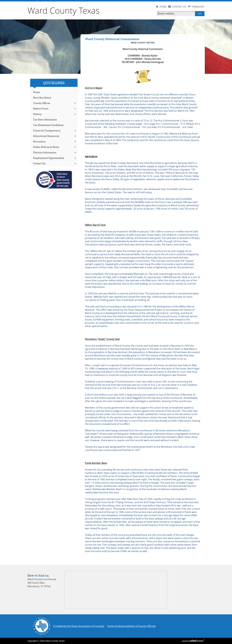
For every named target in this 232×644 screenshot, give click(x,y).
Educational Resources (55, 136)
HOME (163, 7)
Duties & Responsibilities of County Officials (132, 626)
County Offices (55, 103)
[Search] (177, 14)
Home (37, 92)
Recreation (55, 142)
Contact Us (55, 164)
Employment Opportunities (55, 158)
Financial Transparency (55, 131)
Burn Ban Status (42, 98)
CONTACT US (179, 7)
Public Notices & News (55, 147)
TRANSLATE (198, 7)
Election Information (55, 153)
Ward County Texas (64, 10)
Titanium (197, 641)
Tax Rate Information (45, 120)
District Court (55, 109)
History (55, 114)
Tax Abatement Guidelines (48, 125)
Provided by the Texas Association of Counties (79, 626)
